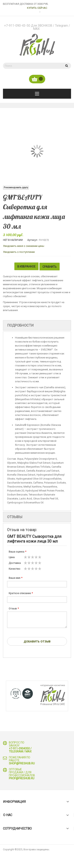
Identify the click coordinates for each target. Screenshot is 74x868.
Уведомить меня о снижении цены (24, 246)
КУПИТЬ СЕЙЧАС (37, 8)
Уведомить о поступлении (19, 252)
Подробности (20, 325)
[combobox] (32, 66)
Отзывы (15, 516)
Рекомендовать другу (16, 187)
